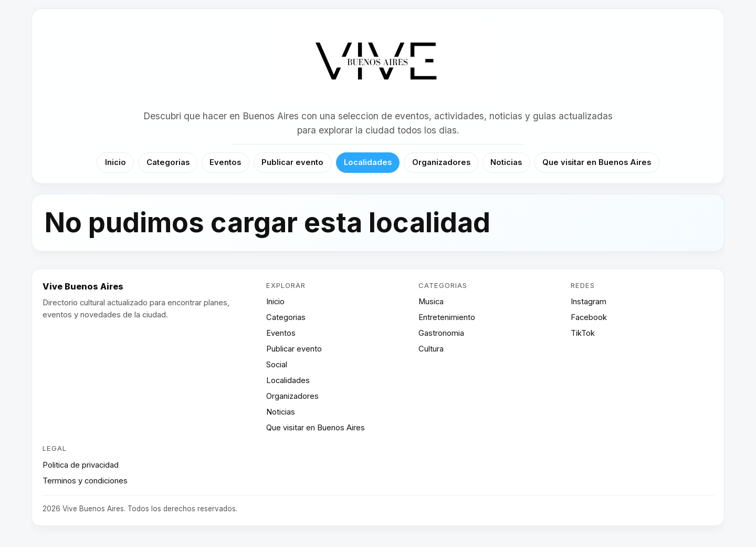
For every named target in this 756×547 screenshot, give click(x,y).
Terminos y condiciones (85, 481)
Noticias (506, 162)
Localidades (368, 162)
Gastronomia (441, 333)
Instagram (589, 302)
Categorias (168, 162)
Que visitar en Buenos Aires (597, 162)
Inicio (115, 162)
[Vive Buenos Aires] (378, 61)
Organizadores (441, 162)
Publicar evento (292, 162)
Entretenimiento (447, 317)
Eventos (225, 162)
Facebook (589, 317)
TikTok (583, 333)
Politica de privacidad (81, 465)
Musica (431, 302)
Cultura (431, 349)
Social (277, 365)
